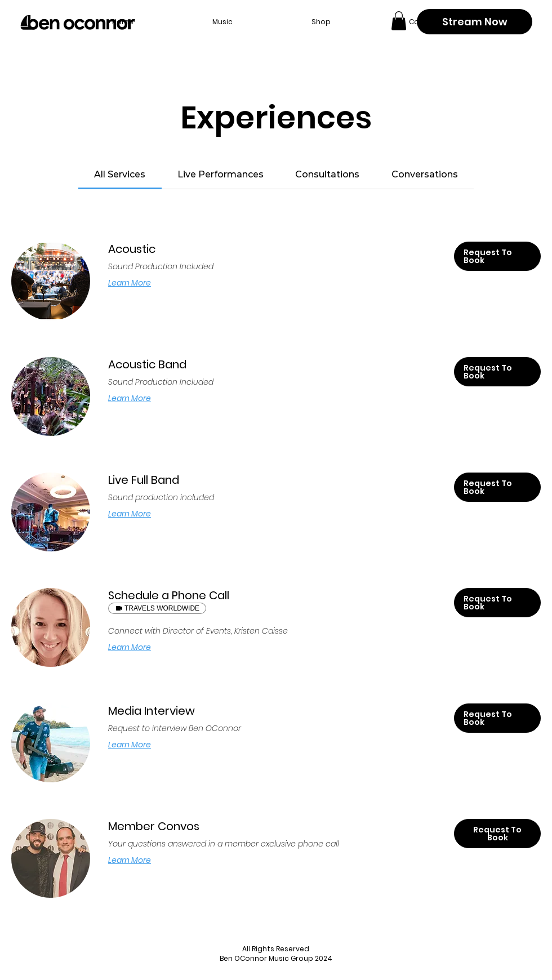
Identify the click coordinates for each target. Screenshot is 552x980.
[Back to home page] (78, 23)
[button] (399, 21)
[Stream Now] (475, 22)
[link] (120, 174)
